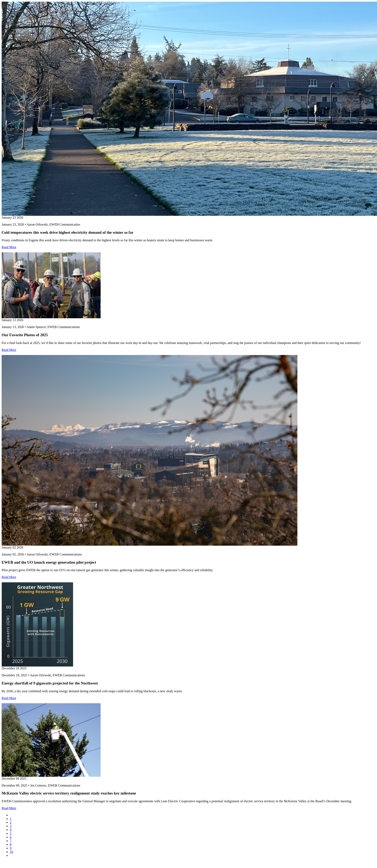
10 (11, 852)
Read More (9, 247)
